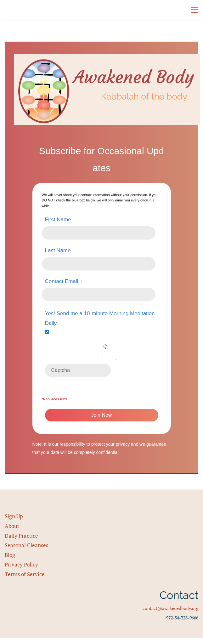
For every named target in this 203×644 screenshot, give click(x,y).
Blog (10, 555)
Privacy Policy (21, 564)
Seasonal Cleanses (26, 545)
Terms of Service (25, 574)
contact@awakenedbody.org (170, 608)
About (12, 526)
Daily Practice (21, 536)
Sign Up (14, 516)
